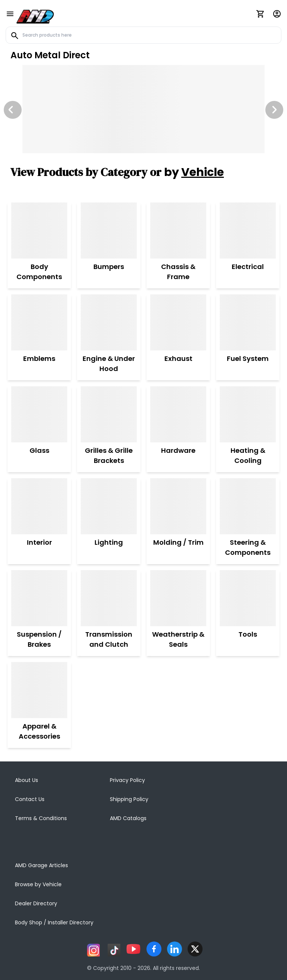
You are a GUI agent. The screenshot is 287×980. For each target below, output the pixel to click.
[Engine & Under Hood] (109, 322)
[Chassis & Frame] (178, 231)
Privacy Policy (127, 780)
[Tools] (248, 598)
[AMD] (35, 15)
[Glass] (39, 414)
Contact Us (30, 799)
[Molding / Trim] (178, 506)
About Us (27, 780)
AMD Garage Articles (41, 865)
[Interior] (39, 506)
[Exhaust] (178, 322)
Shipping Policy (129, 799)
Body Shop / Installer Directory (54, 922)
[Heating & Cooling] (248, 414)
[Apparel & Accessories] (39, 690)
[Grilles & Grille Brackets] (109, 414)
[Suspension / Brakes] (39, 598)
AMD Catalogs (128, 818)
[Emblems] (39, 322)
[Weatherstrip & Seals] (178, 598)
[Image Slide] (143, 109)
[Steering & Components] (248, 506)
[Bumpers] (109, 231)
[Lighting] (109, 506)
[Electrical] (248, 231)
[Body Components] (39, 231)
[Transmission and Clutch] (109, 598)
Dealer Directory (36, 903)
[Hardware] (178, 414)
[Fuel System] (248, 322)
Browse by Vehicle (38, 884)
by (194, 172)
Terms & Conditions (41, 818)
